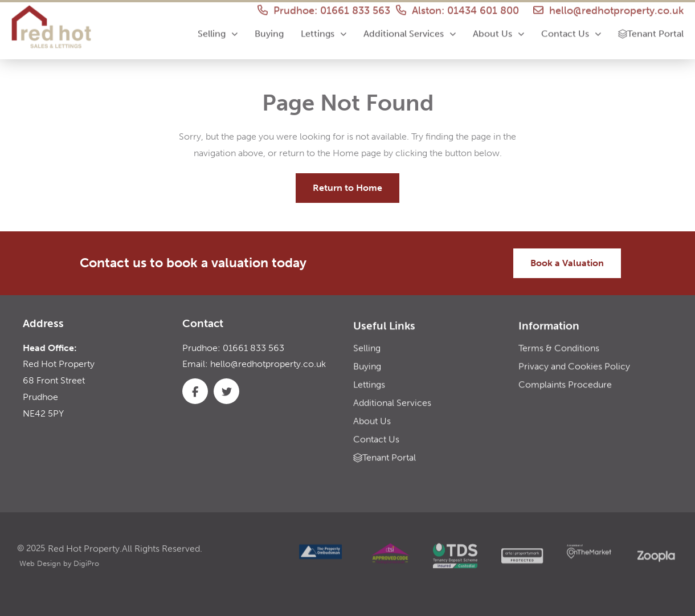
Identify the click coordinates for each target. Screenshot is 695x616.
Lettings (324, 28)
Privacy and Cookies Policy (574, 376)
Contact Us (571, 28)
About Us (498, 28)
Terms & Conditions (559, 358)
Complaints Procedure (565, 394)
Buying (269, 28)
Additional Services (410, 28)
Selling (218, 28)
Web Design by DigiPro (59, 576)
